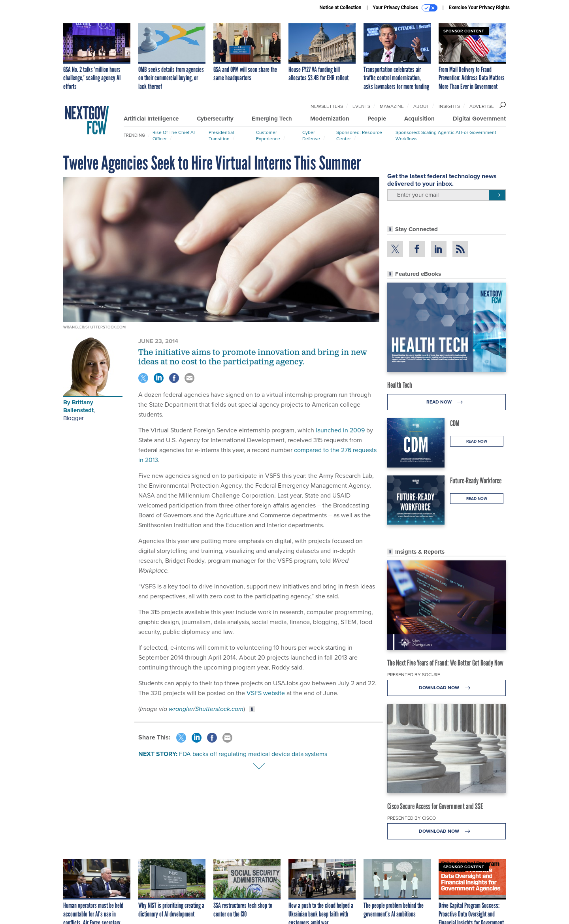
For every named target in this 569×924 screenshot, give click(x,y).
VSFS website (266, 693)
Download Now (447, 688)
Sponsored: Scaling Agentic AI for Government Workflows (446, 136)
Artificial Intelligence (151, 119)
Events (361, 106)
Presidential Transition (221, 136)
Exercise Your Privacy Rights (479, 8)
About (421, 106)
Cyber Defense (311, 136)
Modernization (330, 119)
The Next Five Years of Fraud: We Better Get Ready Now (445, 663)
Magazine (392, 106)
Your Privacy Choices (405, 8)
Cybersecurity (215, 119)
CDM (455, 423)
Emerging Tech (272, 119)
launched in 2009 (340, 430)
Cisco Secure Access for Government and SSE (435, 806)
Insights (449, 106)
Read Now (447, 402)
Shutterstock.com (219, 709)
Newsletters (327, 106)
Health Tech (400, 385)
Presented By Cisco (412, 818)
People (377, 119)
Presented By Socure (414, 675)
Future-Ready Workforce (476, 481)
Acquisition (419, 119)
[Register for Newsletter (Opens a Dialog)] (497, 195)
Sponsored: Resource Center (359, 136)
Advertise (482, 106)
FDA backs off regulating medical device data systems (253, 754)
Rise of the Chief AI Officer (174, 136)
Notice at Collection (340, 8)
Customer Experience (268, 136)
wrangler (181, 709)
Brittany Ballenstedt (78, 406)
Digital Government (479, 119)
